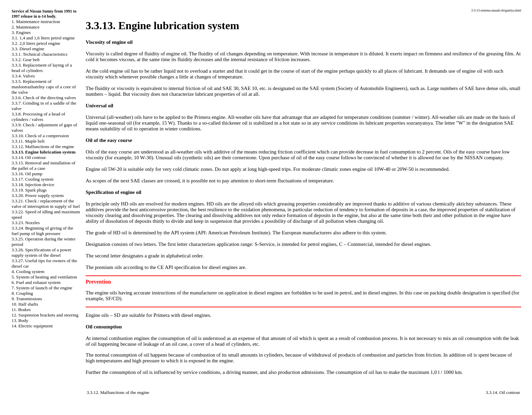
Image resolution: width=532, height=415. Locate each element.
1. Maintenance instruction (36, 22)
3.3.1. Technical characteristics (39, 54)
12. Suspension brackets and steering (45, 315)
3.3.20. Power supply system (38, 195)
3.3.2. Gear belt (26, 60)
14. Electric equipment (32, 326)
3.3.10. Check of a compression (40, 136)
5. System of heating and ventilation (44, 277)
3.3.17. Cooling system (32, 179)
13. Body (20, 320)
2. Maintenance (25, 27)
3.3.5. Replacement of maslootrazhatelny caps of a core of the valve (44, 87)
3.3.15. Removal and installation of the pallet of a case (44, 166)
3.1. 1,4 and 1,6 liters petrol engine (43, 38)
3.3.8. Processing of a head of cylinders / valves (38, 117)
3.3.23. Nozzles (26, 223)
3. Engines (21, 32)
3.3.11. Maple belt (28, 141)
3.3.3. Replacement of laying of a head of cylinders (42, 68)
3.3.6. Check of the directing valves (44, 98)
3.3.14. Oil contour (29, 157)
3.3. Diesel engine (28, 49)
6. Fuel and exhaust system (36, 282)
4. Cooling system (28, 272)
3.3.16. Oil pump (27, 174)
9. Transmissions (27, 299)
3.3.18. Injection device (33, 185)
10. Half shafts (25, 304)
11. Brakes (21, 310)
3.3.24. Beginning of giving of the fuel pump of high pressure (42, 231)
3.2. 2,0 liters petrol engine (36, 43)
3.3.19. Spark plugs (29, 190)
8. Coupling (22, 293)
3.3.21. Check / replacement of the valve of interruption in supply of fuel (46, 204)
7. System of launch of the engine (42, 288)
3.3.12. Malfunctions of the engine (43, 147)
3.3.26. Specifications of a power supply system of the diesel (41, 252)
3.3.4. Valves (23, 76)
